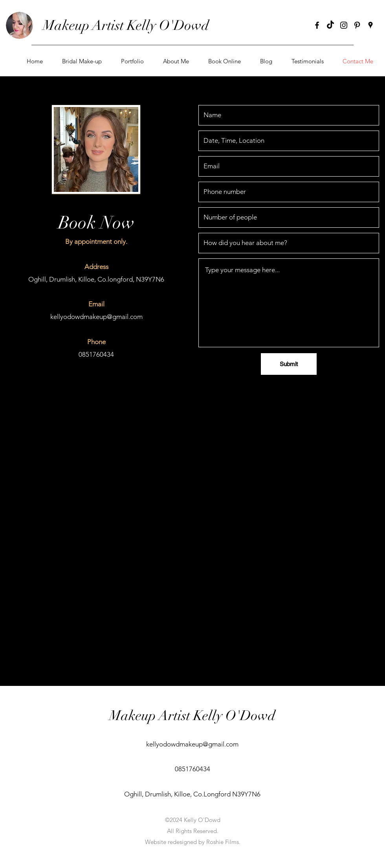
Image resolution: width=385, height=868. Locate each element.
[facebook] (317, 25)
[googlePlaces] (370, 25)
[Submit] (289, 364)
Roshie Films (223, 842)
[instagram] (344, 25)
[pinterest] (357, 25)
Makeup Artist (85, 25)
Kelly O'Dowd (168, 25)
